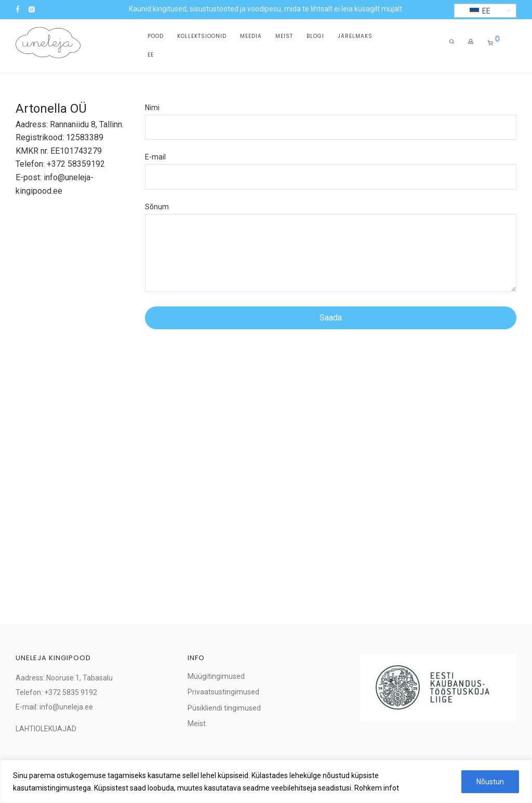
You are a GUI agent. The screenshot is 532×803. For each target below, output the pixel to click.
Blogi (315, 37)
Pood (156, 37)
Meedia (251, 37)
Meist (284, 37)
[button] (485, 11)
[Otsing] (452, 43)
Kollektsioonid (202, 37)
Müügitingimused (216, 676)
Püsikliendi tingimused (224, 708)
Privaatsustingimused (223, 692)
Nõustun (490, 782)
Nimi (331, 122)
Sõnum (331, 250)
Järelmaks (355, 37)
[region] (266, 781)
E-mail (331, 171)
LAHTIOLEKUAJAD (46, 729)
